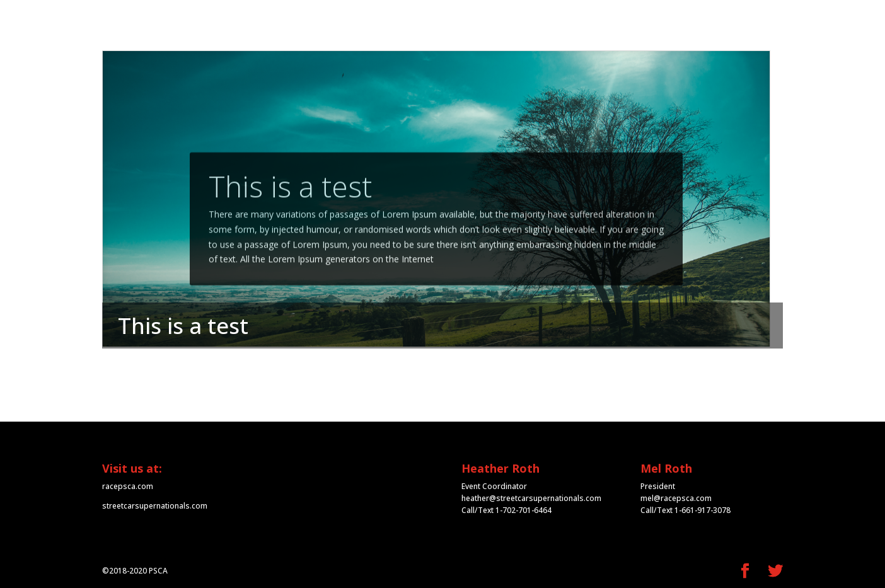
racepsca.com (128, 486)
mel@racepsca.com (676, 498)
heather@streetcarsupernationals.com (531, 498)
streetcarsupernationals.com (155, 506)
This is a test (290, 197)
